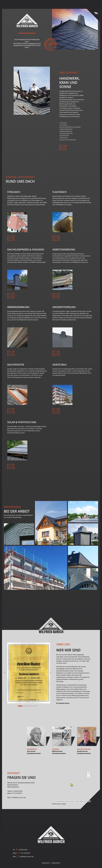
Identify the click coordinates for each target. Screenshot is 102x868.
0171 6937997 (17, 793)
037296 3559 (18, 791)
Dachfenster (64, 136)
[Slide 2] (25, 706)
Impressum (46, 863)
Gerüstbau (64, 138)
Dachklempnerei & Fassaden (70, 127)
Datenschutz (56, 863)
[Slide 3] (30, 706)
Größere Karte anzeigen (59, 804)
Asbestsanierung (66, 129)
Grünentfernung (66, 133)
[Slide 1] (20, 706)
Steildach (63, 123)
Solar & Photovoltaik (68, 140)
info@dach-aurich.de (19, 798)
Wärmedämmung (66, 131)
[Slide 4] (35, 706)
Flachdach (64, 125)
